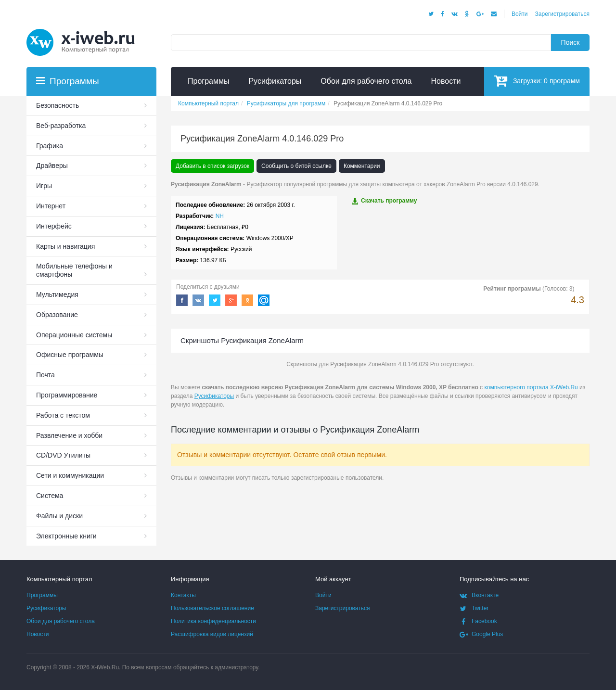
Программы (42, 595)
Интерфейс (54, 226)
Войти (520, 14)
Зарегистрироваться (562, 14)
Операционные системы (74, 335)
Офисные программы (70, 355)
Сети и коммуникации (70, 475)
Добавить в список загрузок (212, 166)
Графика (50, 146)
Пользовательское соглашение (212, 608)
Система (50, 496)
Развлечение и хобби (69, 435)
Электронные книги (66, 536)
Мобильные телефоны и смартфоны (74, 270)
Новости (38, 634)
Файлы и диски (59, 516)
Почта (45, 375)
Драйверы (52, 166)
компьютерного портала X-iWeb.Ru (531, 387)
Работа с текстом (63, 415)
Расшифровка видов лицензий (212, 634)
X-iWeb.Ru (105, 667)
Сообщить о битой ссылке (296, 166)
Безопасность (58, 105)
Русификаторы (214, 396)
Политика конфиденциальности (213, 621)
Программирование (67, 395)
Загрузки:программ (537, 81)
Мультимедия (57, 294)
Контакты (183, 595)
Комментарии (362, 166)
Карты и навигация (65, 246)
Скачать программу (384, 201)
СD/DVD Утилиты (63, 455)
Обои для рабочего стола (61, 621)
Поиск (571, 42)
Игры (44, 186)
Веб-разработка (61, 126)
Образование (57, 315)
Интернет (51, 206)
